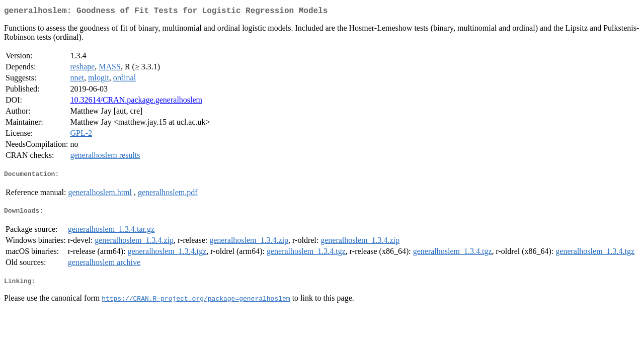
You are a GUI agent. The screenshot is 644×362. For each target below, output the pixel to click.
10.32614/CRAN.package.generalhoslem (136, 102)
